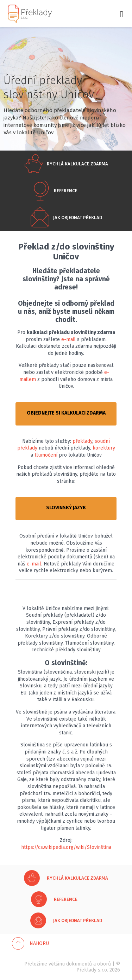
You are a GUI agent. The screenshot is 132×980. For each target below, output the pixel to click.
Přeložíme (36, 964)
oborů (104, 964)
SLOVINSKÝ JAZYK (66, 508)
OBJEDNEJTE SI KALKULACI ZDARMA (66, 413)
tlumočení (46, 455)
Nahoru (39, 943)
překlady (82, 441)
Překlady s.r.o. (92, 970)
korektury (104, 448)
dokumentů (79, 964)
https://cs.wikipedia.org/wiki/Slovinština (66, 847)
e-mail (68, 339)
